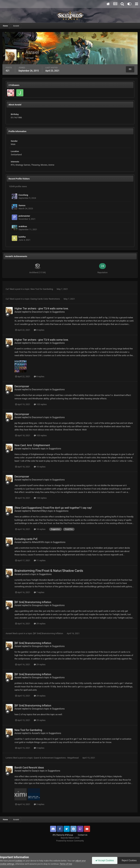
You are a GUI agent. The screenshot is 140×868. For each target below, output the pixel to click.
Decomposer (22, 386)
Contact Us (83, 835)
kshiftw (22, 237)
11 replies (40, 560)
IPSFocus (69, 835)
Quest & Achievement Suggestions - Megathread (56, 758)
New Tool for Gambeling (42, 289)
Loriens (9, 758)
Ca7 (7, 289)
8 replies (39, 330)
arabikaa (23, 226)
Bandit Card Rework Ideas (29, 768)
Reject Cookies (129, 860)
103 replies (40, 404)
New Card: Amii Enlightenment (32, 445)
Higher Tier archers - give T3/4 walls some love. (42, 309)
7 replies (39, 592)
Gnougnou (37, 605)
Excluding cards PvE (26, 539)
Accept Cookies (105, 860)
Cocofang (23, 195)
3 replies (39, 748)
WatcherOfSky (39, 511)
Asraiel (18, 312)
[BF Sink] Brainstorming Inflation (33, 602)
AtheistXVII (37, 542)
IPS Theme (57, 835)
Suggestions (58, 312)
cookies (19, 861)
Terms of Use (66, 864)
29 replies (40, 624)
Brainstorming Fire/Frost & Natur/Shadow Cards (49, 571)
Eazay (35, 771)
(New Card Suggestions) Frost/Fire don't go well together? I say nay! (53, 508)
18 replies (40, 529)
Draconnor (37, 312)
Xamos (22, 205)
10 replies (40, 467)
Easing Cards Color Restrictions (46, 299)
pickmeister (24, 216)
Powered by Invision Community (70, 841)
